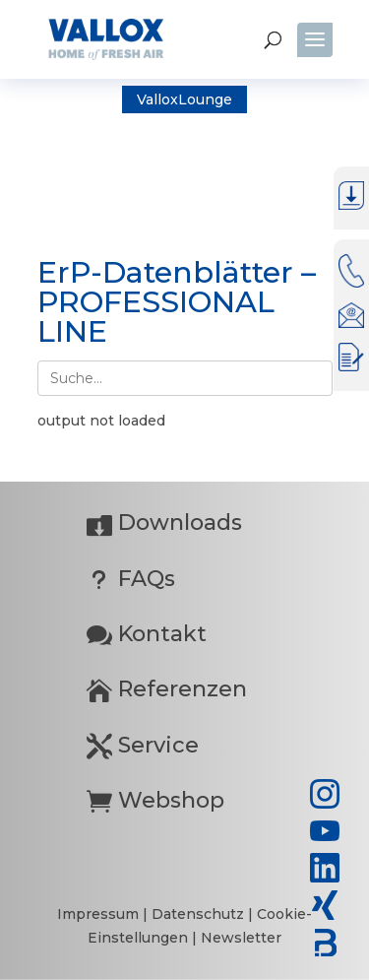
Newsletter (241, 938)
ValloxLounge (184, 99)
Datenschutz (200, 914)
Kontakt (147, 634)
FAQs (131, 579)
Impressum (100, 914)
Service (143, 745)
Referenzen (167, 689)
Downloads (164, 523)
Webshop (155, 800)
